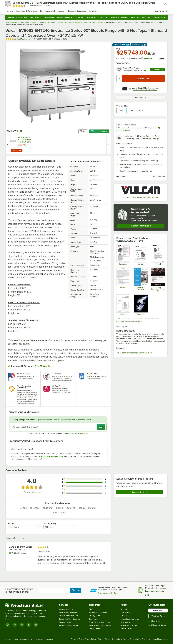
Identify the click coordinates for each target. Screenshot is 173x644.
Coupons (93, 619)
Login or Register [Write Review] (140, 492)
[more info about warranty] (145, 71)
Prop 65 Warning (43, 366)
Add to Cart (17, 150)
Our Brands (126, 613)
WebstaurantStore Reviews (100, 626)
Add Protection (157, 69)
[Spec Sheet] (123, 255)
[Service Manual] (158, 255)
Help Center (158, 610)
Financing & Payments (130, 619)
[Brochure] (140, 305)
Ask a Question (99, 131)
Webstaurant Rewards (68, 613)
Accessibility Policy (120, 639)
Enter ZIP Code (124, 130)
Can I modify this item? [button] (22, 449)
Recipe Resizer (65, 622)
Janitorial (135, 17)
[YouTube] (15, 625)
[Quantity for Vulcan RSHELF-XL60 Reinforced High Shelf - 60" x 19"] (9, 150)
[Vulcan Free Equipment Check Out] (158, 280)
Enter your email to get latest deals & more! (19, 590)
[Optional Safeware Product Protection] (140, 280)
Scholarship (126, 622)
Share (83, 131)
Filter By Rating (50, 523)
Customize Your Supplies (69, 619)
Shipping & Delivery (158, 625)
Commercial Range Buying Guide (143, 353)
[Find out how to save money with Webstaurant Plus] (8, 138)
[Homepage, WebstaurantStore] (28, 10)
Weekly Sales (95, 616)
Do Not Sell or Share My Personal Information (149, 639)
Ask (101, 427)
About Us (125, 609)
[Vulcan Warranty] (123, 280)
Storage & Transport (119, 17)
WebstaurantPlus (66, 609)
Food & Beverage (65, 17)
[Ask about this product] (58, 427)
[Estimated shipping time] (158, 139)
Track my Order (158, 616)
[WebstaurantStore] (28, 605)
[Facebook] (22, 625)
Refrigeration (35, 17)
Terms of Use (70, 433)
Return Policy (126, 629)
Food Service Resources (99, 622)
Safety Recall (94, 629)
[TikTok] (29, 625)
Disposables (91, 17)
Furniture (103, 17)
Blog (91, 609)
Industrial (146, 17)
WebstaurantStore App (68, 616)
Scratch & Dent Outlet (98, 613)
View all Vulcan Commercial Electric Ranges (141, 198)
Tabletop (79, 17)
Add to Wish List (141, 97)
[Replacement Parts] (123, 305)
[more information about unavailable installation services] (159, 128)
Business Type (159, 17)
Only (118, 48)
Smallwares (49, 17)
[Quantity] (119, 78)
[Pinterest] (36, 625)
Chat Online (155, 621)
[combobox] (83, 9)
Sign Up (76, 590)
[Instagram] (8, 625)
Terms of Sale (77, 639)
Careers (124, 616)
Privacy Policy (83, 433)
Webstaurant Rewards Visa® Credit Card (145, 90)
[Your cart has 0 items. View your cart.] (163, 9)
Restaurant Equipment (17, 17)
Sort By (11, 523)
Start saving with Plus (108, 593)
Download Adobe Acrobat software (129, 321)
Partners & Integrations (69, 626)
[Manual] (140, 255)
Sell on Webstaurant (129, 626)
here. (27, 344)
